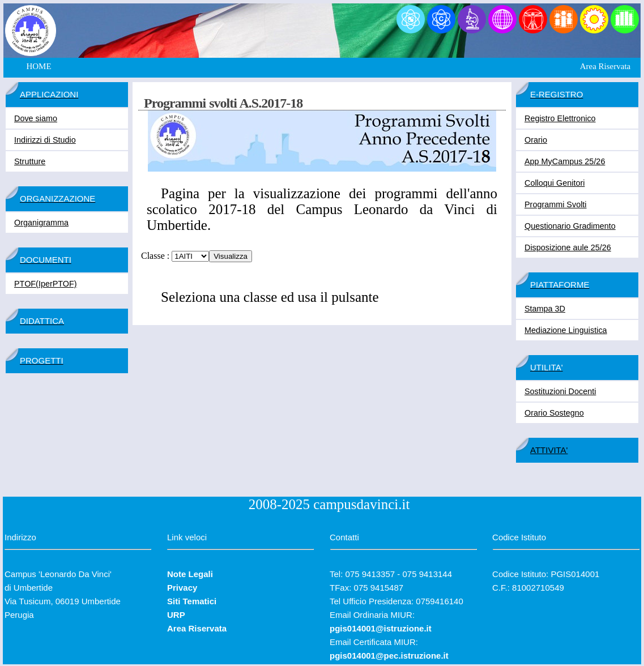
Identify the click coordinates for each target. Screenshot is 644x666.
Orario (536, 140)
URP (176, 615)
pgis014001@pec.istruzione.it (389, 656)
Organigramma (41, 223)
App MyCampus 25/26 (565, 161)
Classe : (155, 256)
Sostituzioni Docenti (560, 391)
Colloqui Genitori (555, 183)
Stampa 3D (545, 309)
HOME (39, 66)
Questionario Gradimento (570, 226)
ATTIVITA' (549, 450)
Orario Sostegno (554, 413)
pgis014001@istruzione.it (381, 628)
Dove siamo (36, 118)
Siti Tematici (192, 601)
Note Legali (190, 574)
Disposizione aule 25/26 (568, 247)
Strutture (30, 161)
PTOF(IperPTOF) (46, 284)
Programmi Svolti (556, 204)
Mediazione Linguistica (566, 330)
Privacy (182, 588)
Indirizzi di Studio (45, 140)
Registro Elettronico (560, 118)
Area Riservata (605, 66)
